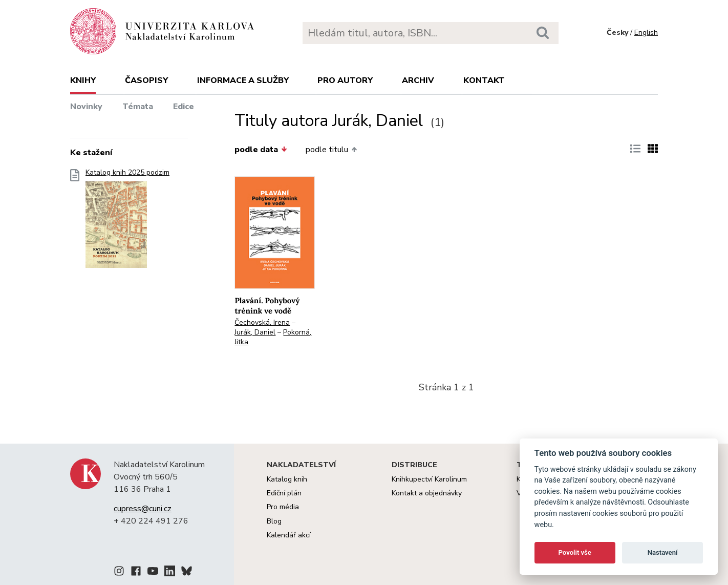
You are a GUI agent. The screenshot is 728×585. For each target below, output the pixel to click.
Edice (184, 107)
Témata (138, 107)
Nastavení (663, 552)
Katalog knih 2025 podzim (127, 222)
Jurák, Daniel (255, 332)
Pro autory (345, 80)
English (646, 33)
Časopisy (146, 80)
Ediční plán (284, 493)
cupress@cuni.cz (143, 509)
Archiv (418, 80)
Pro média (283, 507)
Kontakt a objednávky (427, 493)
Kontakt (484, 80)
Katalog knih (287, 479)
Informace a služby (243, 80)
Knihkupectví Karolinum (429, 479)
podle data (261, 150)
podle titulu (331, 150)
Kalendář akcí (289, 535)
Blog (274, 521)
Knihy (83, 80)
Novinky (86, 107)
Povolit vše (575, 552)
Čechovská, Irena (262, 322)
